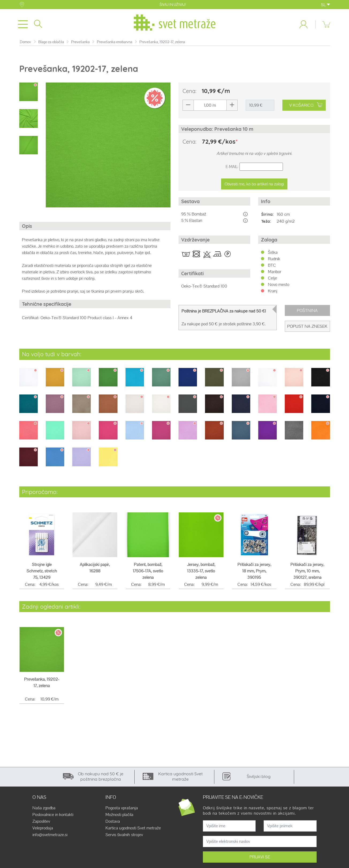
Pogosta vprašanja (122, 810)
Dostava (113, 824)
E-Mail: (232, 169)
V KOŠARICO (306, 107)
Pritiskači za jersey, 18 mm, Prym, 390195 (254, 573)
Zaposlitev (41, 824)
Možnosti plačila (119, 817)
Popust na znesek (307, 328)
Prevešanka (80, 44)
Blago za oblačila (51, 44)
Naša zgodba (44, 810)
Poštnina (307, 313)
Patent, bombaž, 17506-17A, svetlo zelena (148, 573)
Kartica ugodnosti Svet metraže (133, 830)
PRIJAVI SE (260, 859)
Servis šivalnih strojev (124, 837)
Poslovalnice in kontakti (53, 817)
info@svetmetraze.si (50, 837)
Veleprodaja (43, 830)
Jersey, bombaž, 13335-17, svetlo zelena (201, 573)
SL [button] (325, 5)
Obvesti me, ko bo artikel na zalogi (254, 186)
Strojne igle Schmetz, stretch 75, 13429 (42, 573)
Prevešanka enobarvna (115, 44)
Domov (25, 44)
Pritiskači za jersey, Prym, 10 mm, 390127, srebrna (307, 573)
